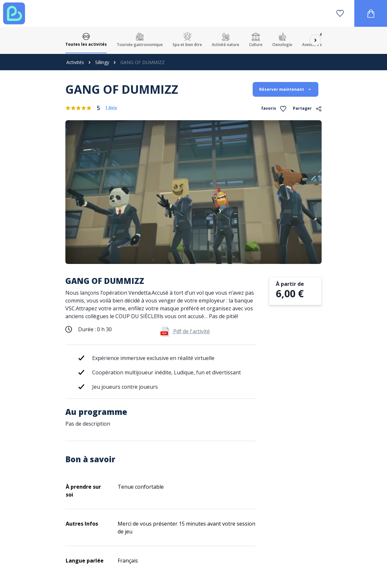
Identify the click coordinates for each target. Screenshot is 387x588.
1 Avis (111, 108)
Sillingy (102, 62)
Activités (75, 62)
